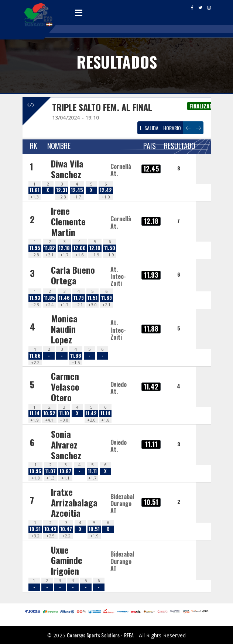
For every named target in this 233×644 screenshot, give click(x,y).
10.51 (94, 529)
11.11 (92, 471)
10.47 (66, 529)
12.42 (106, 190)
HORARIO (172, 128)
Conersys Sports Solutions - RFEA (100, 635)
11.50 (110, 248)
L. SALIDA (149, 128)
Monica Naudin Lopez (64, 329)
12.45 (77, 190)
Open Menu (79, 13)
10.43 (50, 529)
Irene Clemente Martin (68, 221)
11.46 (64, 298)
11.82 (49, 248)
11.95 (35, 248)
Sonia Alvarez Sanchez (66, 444)
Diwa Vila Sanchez (67, 169)
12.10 (95, 248)
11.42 (91, 413)
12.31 (62, 190)
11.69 (107, 298)
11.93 (35, 298)
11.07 (50, 471)
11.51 (92, 298)
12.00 (80, 248)
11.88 (76, 356)
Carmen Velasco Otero (65, 387)
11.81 (35, 190)
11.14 (35, 413)
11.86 (35, 356)
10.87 (65, 471)
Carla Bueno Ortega (73, 275)
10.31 (35, 529)
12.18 (64, 248)
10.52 (49, 413)
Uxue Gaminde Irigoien (67, 560)
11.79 (79, 298)
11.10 (64, 413)
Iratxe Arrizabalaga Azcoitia (74, 502)
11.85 (49, 298)
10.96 (35, 471)
